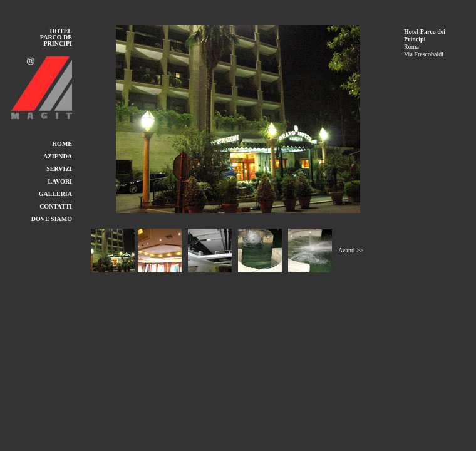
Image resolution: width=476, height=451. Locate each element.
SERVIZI (59, 169)
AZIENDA (58, 156)
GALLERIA (55, 194)
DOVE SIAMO (52, 219)
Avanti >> (351, 250)
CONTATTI (56, 206)
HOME (62, 144)
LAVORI (60, 181)
